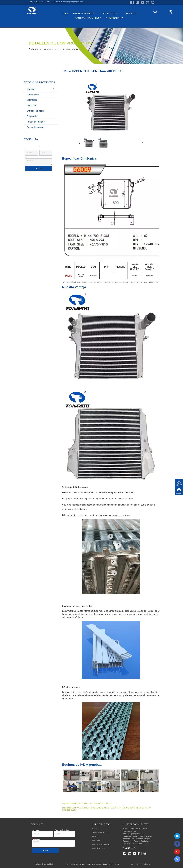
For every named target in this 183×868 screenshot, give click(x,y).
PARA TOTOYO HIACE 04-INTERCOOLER (93, 804)
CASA (65, 14)
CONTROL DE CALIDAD (88, 18)
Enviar (38, 169)
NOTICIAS (131, 14)
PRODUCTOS (112, 14)
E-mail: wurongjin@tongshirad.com (69, 2)
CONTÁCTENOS (115, 18)
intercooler (58, 49)
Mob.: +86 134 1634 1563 (39, 2)
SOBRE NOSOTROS (85, 14)
